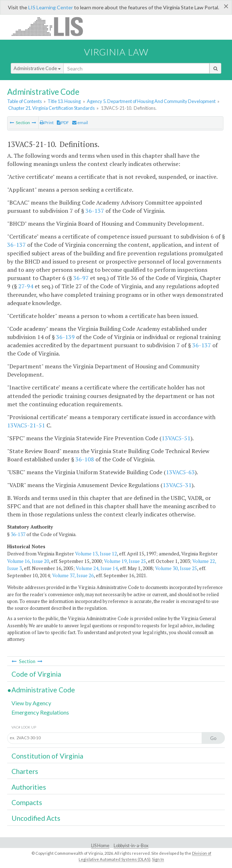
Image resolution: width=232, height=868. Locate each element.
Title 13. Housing (64, 101)
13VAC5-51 (176, 438)
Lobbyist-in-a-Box (131, 846)
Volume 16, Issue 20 (28, 561)
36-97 (81, 278)
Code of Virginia (36, 674)
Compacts (27, 802)
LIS (51, 26)
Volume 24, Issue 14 (97, 568)
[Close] (226, 6)
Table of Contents (24, 101)
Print (47, 122)
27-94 (26, 286)
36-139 (65, 337)
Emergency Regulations (40, 712)
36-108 (85, 459)
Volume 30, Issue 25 (176, 568)
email (80, 122)
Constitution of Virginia (47, 756)
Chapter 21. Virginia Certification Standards (51, 108)
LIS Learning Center (51, 7)
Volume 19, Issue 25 (125, 561)
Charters (25, 771)
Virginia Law (116, 52)
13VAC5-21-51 (26, 425)
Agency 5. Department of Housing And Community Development (151, 101)
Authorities (29, 787)
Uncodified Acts (36, 818)
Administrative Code (37, 68)
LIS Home (100, 846)
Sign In (158, 859)
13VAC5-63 (180, 472)
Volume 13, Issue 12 (96, 554)
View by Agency (31, 703)
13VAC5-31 (177, 485)
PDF (63, 122)
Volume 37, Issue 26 (73, 575)
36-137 (95, 211)
